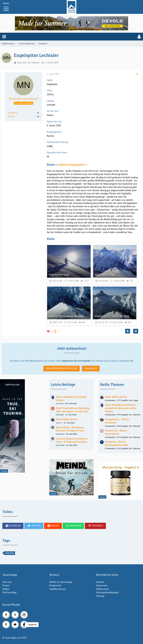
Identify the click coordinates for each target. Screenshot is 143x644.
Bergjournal (55, 585)
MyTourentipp (9, 592)
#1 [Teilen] (137, 74)
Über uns (7, 582)
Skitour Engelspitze (71, 165)
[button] (4, 37)
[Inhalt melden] (128, 331)
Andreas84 (60, 434)
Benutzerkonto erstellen (62, 368)
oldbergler (60, 415)
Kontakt (100, 582)
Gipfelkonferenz (58, 589)
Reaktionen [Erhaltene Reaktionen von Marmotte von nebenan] (13, 113)
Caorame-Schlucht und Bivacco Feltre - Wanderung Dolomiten (72, 440)
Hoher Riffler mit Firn (67, 419)
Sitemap (100, 596)
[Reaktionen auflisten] (54, 331)
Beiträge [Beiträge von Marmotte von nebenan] (11, 116)
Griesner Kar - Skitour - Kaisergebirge (117, 432)
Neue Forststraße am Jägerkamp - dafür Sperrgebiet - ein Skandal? (73, 410)
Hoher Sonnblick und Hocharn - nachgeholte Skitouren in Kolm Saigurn (121, 408)
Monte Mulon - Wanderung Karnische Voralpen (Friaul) (70, 429)
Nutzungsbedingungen (108, 592)
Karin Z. (59, 423)
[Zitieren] (136, 331)
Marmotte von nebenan (28, 63)
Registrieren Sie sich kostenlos (76, 361)
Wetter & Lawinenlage (61, 582)
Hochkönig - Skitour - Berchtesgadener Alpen (117, 443)
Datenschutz (103, 589)
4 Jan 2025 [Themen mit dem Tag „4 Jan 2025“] (9, 553)
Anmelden (91, 368)
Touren (6, 585)
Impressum (102, 585)
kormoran (60, 403)
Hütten (6, 589)
